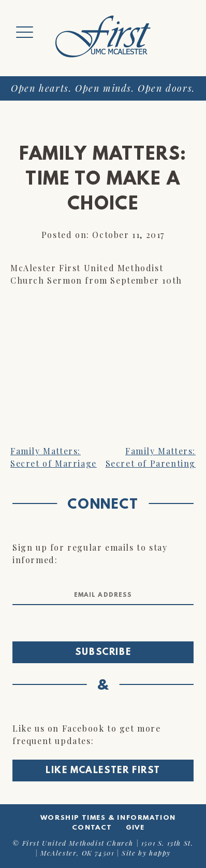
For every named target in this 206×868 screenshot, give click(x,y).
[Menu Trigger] (25, 32)
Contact (92, 828)
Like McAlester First (103, 771)
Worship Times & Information (108, 818)
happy (160, 853)
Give (135, 828)
